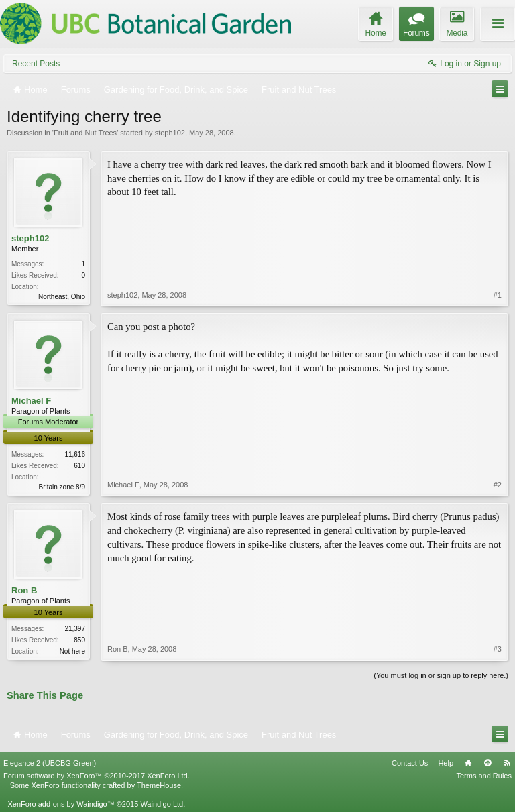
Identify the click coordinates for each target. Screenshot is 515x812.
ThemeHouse (159, 785)
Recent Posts (36, 64)
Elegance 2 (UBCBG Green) (50, 763)
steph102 (170, 133)
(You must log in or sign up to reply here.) (441, 675)
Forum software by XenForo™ (97, 776)
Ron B (24, 590)
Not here (72, 651)
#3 (498, 649)
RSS (507, 763)
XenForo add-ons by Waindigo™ (61, 804)
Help (446, 763)
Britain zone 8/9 (62, 487)
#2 (498, 485)
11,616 (75, 454)
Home (468, 763)
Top (488, 763)
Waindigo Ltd (162, 804)
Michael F (31, 401)
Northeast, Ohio (62, 297)
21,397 (75, 629)
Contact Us (410, 763)
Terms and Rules (484, 776)
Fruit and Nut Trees (85, 133)
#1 (498, 295)
